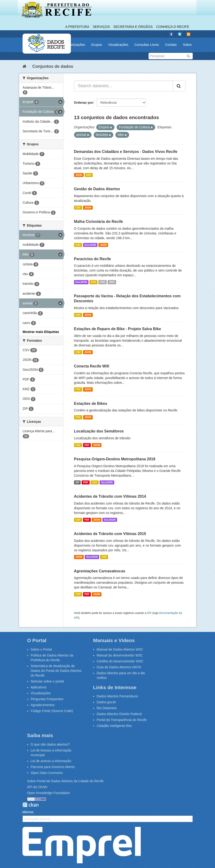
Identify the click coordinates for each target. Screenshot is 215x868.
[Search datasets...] (123, 86)
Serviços (101, 27)
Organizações (75, 45)
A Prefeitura (77, 27)
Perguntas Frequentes (47, 699)
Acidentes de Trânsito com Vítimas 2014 (110, 496)
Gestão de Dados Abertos (97, 189)
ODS (112, 282)
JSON (79, 175)
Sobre (187, 45)
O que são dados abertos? (50, 744)
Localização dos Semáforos (99, 431)
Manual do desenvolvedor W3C (120, 655)
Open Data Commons (47, 773)
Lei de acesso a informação (51, 761)
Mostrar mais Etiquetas (41, 332)
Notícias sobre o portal (47, 681)
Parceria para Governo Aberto (53, 767)
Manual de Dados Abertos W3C (120, 649)
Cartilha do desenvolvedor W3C (120, 661)
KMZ (103, 282)
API (149, 613)
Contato (171, 45)
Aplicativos (39, 687)
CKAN (31, 805)
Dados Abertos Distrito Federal (119, 714)
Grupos (97, 45)
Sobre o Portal (41, 649)
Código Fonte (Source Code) (52, 711)
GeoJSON (90, 245)
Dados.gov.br (106, 702)
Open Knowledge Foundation (49, 793)
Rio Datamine (107, 708)
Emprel (82, 845)
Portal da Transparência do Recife (122, 720)
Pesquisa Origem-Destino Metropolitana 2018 (115, 459)
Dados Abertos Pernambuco (117, 696)
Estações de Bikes (91, 404)
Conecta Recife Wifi (92, 366)
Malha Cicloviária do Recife (99, 222)
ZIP (77, 482)
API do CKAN (37, 787)
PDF (87, 445)
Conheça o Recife (173, 27)
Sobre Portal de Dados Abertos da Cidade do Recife (66, 781)
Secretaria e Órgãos (133, 27)
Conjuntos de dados (53, 66)
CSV (89, 175)
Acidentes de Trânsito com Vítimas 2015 (110, 534)
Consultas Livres (147, 45)
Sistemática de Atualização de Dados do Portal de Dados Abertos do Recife (56, 671)
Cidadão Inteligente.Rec (114, 726)
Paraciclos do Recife (93, 259)
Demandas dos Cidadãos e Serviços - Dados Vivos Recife (126, 152)
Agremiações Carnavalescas (100, 571)
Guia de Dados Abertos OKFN (119, 667)
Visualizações (118, 45)
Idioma (28, 812)
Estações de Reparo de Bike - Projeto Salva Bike (118, 329)
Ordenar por (84, 103)
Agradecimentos (43, 705)
